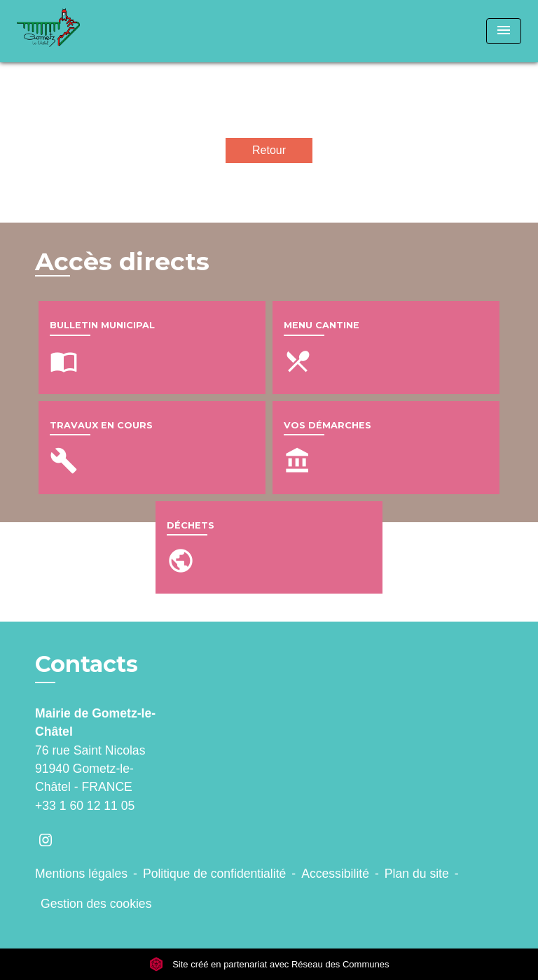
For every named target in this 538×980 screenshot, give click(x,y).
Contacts (87, 664)
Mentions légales (81, 874)
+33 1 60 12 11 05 (85, 806)
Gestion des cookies (96, 904)
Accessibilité (335, 874)
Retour (269, 150)
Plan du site (417, 874)
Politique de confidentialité (214, 874)
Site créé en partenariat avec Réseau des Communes (269, 964)
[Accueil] (69, 31)
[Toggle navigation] (504, 31)
